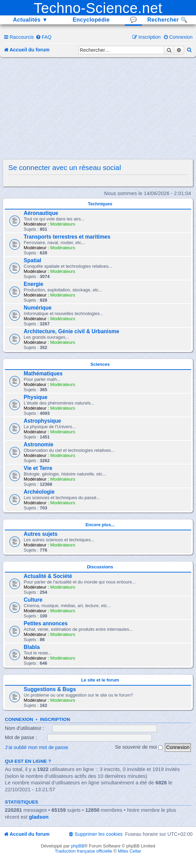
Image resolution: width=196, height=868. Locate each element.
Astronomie (38, 444)
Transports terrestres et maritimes (67, 237)
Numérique (37, 308)
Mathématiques (43, 373)
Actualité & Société (48, 576)
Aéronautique (41, 213)
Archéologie (39, 492)
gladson (39, 817)
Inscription (55, 719)
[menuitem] (44, 37)
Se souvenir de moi (139, 747)
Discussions (100, 567)
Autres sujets (41, 534)
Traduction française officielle (83, 851)
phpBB (78, 846)
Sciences (100, 364)
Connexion (19, 719)
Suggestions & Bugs (50, 689)
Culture (33, 600)
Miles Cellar (130, 851)
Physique (35, 397)
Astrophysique (42, 421)
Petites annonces (45, 623)
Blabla (32, 647)
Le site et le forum (100, 680)
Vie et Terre (38, 468)
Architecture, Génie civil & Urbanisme (71, 331)
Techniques (100, 204)
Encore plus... (100, 525)
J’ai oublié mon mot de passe (36, 747)
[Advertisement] (100, 109)
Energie (33, 284)
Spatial (32, 260)
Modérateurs (63, 224)
